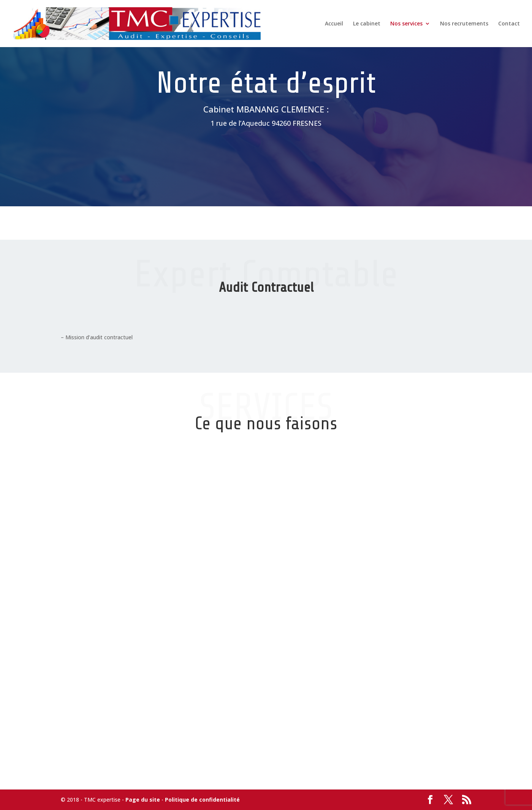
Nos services (406, 24)
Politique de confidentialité (202, 800)
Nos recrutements (464, 24)
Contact (509, 24)
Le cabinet (367, 24)
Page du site (143, 800)
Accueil (334, 24)
